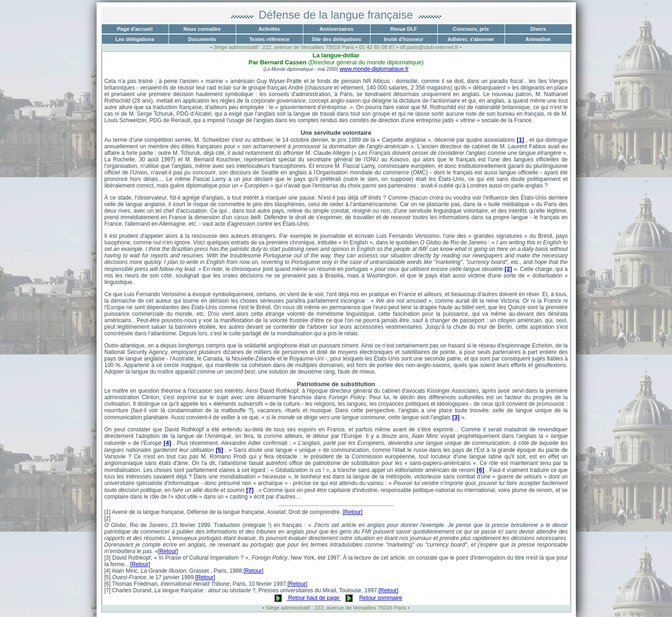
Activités (269, 29)
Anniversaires (337, 29)
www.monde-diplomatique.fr (374, 69)
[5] (219, 450)
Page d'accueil (135, 29)
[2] (508, 269)
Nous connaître (202, 29)
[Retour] (353, 512)
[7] (250, 490)
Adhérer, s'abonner (471, 39)
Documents (202, 39)
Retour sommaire (381, 598)
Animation (538, 39)
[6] (481, 470)
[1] (520, 140)
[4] (168, 443)
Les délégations (135, 39)
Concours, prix (471, 29)
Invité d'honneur (403, 39)
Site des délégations (336, 39)
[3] (456, 417)
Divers (538, 29)
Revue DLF (403, 29)
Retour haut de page (314, 598)
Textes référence (269, 39)
